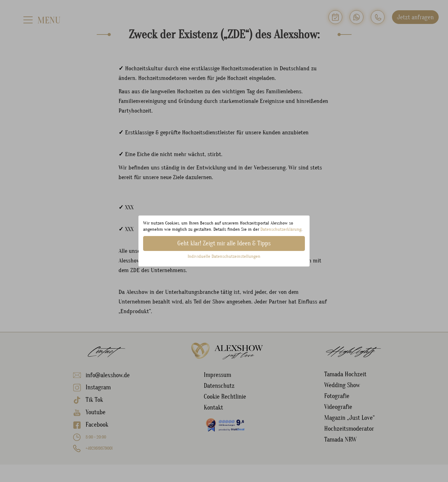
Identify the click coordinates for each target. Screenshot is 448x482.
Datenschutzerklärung (281, 229)
